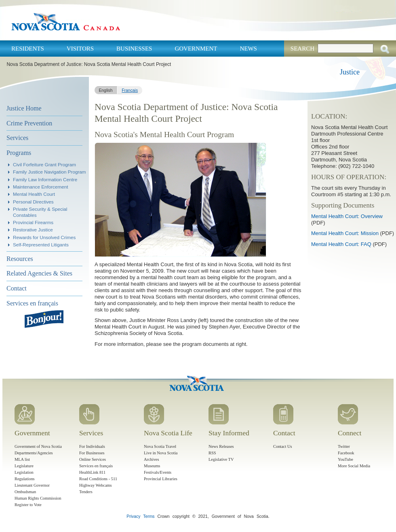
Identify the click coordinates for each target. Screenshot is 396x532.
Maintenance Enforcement (40, 187)
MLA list (22, 459)
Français (130, 90)
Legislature (24, 466)
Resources (20, 259)
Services (17, 138)
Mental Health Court (34, 194)
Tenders (86, 492)
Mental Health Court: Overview (347, 216)
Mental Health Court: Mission (345, 233)
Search (302, 49)
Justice (350, 72)
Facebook (346, 453)
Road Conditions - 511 (98, 479)
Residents (28, 49)
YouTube (345, 459)
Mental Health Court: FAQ (341, 244)
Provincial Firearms (33, 222)
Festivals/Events (158, 472)
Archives (152, 459)
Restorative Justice (33, 230)
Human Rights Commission (38, 498)
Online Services (93, 459)
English (105, 90)
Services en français (32, 303)
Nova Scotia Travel (160, 446)
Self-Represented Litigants (41, 245)
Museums (152, 466)
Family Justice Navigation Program (49, 172)
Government (196, 49)
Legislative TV (221, 459)
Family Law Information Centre (45, 179)
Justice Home (24, 108)
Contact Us (282, 446)
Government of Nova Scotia (38, 446)
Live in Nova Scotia (161, 453)
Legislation (24, 472)
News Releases (221, 446)
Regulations (25, 479)
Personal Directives (33, 202)
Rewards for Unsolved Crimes (44, 237)
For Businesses (92, 453)
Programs (19, 153)
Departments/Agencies (34, 453)
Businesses (134, 49)
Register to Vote (28, 505)
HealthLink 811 (92, 472)
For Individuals (92, 446)
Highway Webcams (96, 485)
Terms (149, 516)
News (248, 49)
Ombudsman (25, 492)
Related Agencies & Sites (39, 273)
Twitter (344, 446)
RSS (212, 453)
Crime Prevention (29, 123)
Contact (17, 288)
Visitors (80, 49)
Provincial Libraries (161, 479)
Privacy (133, 516)
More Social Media (354, 466)
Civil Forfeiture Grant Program (44, 164)
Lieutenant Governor (32, 485)
